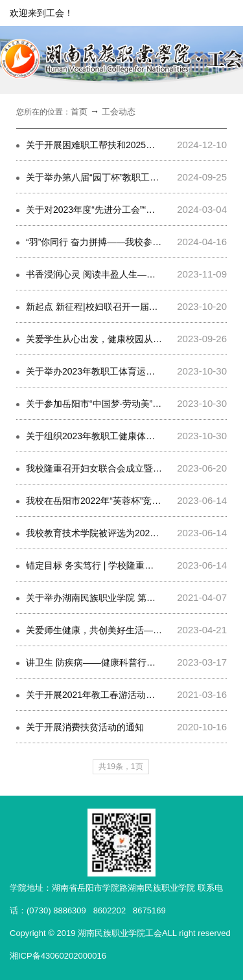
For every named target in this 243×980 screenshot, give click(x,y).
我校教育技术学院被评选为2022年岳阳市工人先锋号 (131, 533)
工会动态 (119, 112)
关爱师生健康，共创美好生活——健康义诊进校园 (126, 630)
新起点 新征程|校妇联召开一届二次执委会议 (115, 307)
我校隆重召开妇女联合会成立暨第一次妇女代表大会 (130, 468)
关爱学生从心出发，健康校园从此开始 (103, 339)
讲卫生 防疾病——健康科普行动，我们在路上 (118, 662)
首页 (79, 112)
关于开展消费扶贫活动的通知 (85, 727)
